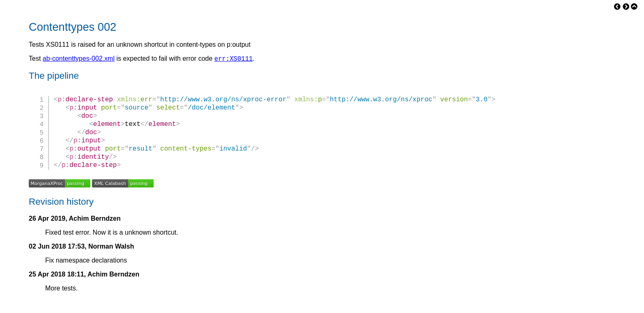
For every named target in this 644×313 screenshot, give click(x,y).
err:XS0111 (234, 59)
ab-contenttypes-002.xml (79, 60)
